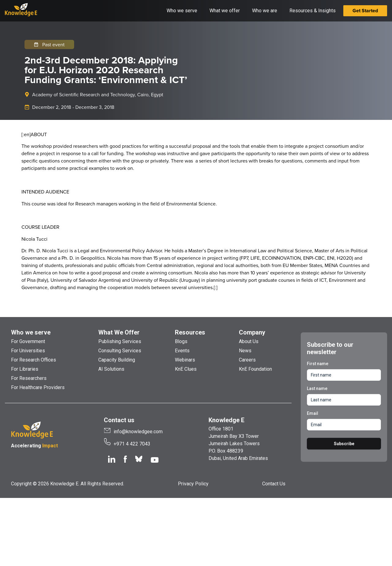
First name (318, 364)
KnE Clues (186, 369)
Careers (247, 360)
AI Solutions (111, 369)
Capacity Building (117, 360)
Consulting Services (120, 351)
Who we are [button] (265, 11)
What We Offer (119, 332)
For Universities (28, 351)
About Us (249, 341)
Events (182, 351)
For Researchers (29, 378)
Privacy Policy (193, 484)
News (245, 351)
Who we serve (31, 332)
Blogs (181, 341)
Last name (317, 388)
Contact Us (274, 484)
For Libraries (25, 369)
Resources (190, 332)
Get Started (365, 11)
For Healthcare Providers (38, 387)
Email (313, 413)
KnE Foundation (255, 369)
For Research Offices (34, 360)
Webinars (185, 360)
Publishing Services (120, 341)
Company (252, 332)
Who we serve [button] (182, 11)
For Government (28, 341)
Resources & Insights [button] (313, 11)
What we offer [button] (225, 11)
